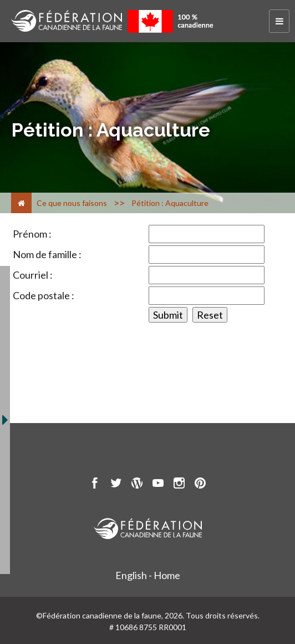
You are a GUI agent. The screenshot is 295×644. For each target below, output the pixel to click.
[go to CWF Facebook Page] (95, 485)
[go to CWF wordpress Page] (137, 485)
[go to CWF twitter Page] (116, 485)
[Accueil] (21, 203)
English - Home (148, 575)
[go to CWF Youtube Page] (158, 485)
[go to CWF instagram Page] (179, 485)
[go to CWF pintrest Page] (200, 485)
